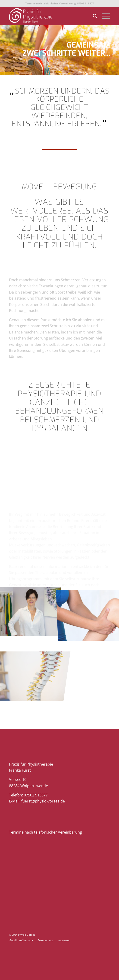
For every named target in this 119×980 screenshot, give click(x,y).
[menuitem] (93, 16)
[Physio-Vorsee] (50, 16)
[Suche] (93, 16)
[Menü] (104, 16)
